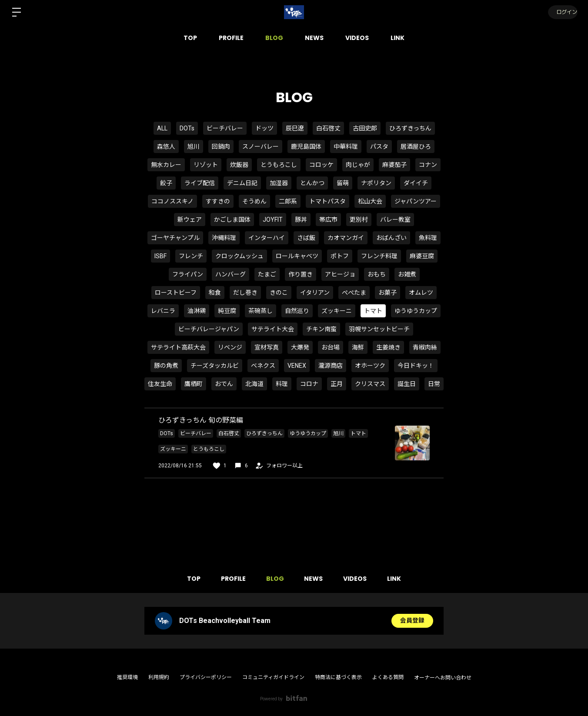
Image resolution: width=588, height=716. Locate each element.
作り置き (301, 274)
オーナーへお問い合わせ (443, 678)
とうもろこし (279, 165)
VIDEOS (357, 38)
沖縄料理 (224, 238)
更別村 (359, 220)
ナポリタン (376, 183)
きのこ (279, 293)
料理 (282, 384)
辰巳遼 (295, 128)
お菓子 (388, 293)
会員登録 (412, 621)
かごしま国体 (232, 220)
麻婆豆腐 (422, 256)
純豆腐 (227, 311)
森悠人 (166, 147)
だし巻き (245, 293)
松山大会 (370, 201)
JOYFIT (273, 220)
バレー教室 (395, 220)
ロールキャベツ (297, 256)
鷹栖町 (194, 384)
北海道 (254, 384)
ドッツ (264, 128)
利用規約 (159, 677)
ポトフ (340, 256)
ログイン (562, 12)
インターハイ (267, 238)
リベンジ (230, 347)
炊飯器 (239, 165)
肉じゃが (358, 165)
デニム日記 (242, 183)
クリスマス (370, 384)
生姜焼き (388, 347)
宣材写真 (267, 347)
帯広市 (328, 220)
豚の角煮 (166, 366)
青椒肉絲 (425, 347)
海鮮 (358, 347)
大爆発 (300, 347)
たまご (267, 274)
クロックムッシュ (239, 256)
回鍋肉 (221, 147)
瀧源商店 (331, 366)
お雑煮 (407, 274)
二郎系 (288, 201)
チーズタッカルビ (215, 366)
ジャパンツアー (416, 201)
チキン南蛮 (321, 329)
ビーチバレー (225, 128)
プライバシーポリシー (206, 677)
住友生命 (160, 384)
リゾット (206, 165)
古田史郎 (365, 128)
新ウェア (190, 220)
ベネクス (263, 366)
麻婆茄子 (394, 165)
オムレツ (421, 293)
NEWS (314, 38)
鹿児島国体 (306, 147)
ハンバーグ (231, 274)
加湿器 (279, 183)
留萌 (343, 183)
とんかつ (312, 183)
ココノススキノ (172, 201)
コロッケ (321, 165)
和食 (215, 293)
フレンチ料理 (379, 256)
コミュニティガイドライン (273, 677)
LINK (398, 38)
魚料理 (428, 238)
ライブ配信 (200, 183)
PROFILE (231, 38)
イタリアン (315, 293)
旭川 (194, 147)
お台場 (331, 347)
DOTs (187, 128)
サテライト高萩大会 (178, 347)
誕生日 (407, 384)
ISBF (160, 256)
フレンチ (191, 256)
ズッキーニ (337, 311)
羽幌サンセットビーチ (379, 329)
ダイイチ (416, 183)
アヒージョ (340, 274)
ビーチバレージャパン (209, 329)
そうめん (254, 201)
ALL (162, 128)
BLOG (274, 38)
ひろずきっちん (410, 128)
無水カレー (166, 165)
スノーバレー (261, 147)
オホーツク (370, 366)
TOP (190, 38)
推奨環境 (127, 677)
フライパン (188, 274)
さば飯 (306, 238)
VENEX (297, 366)
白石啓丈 (328, 128)
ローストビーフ (176, 293)
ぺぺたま (354, 293)
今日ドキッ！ (416, 366)
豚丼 (301, 220)
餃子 (166, 183)
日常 (434, 384)
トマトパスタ (327, 201)
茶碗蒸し (261, 311)
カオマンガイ (346, 238)
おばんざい (391, 238)
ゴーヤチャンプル (175, 238)
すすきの (218, 201)
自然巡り (297, 311)
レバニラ (163, 311)
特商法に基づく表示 (338, 677)
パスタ (379, 147)
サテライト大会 (273, 329)
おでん (224, 384)
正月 (337, 384)
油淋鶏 (197, 311)
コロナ (309, 384)
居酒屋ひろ (416, 147)
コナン (428, 165)
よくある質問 (388, 677)
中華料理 (346, 147)
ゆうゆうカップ (416, 311)
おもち (377, 274)
